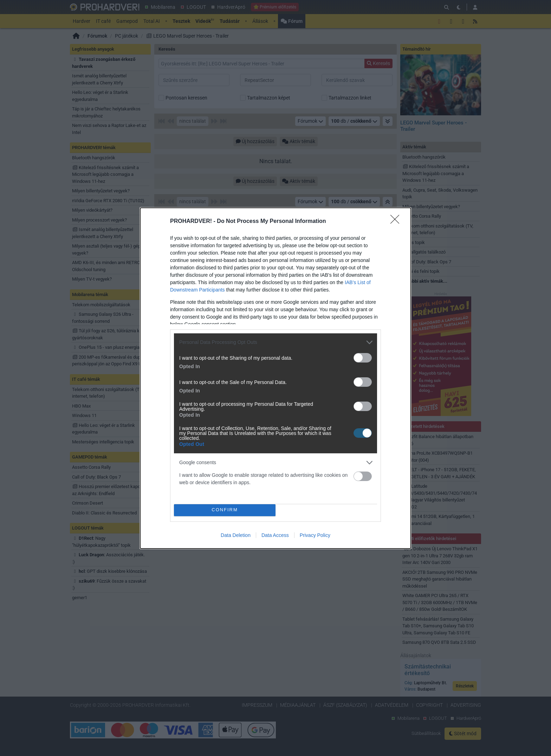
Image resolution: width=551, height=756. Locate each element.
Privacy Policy (315, 535)
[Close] (397, 222)
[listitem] (275, 342)
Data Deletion (236, 535)
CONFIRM (225, 510)
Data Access (275, 535)
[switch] (363, 358)
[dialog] (275, 378)
